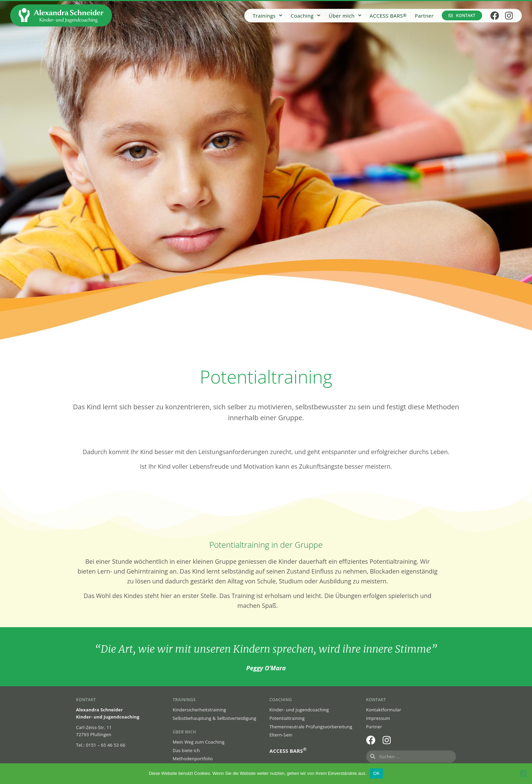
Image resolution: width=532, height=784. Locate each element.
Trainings (268, 15)
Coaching (306, 15)
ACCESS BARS (388, 16)
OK (376, 773)
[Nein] (524, 773)
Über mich (345, 15)
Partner (424, 16)
